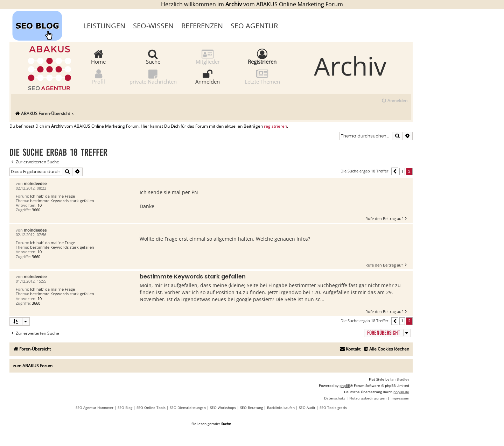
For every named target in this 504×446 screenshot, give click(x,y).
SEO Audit (307, 408)
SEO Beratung (251, 408)
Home (98, 56)
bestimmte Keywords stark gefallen (62, 201)
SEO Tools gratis (333, 408)
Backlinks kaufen (281, 408)
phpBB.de (401, 392)
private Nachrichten (153, 76)
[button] (395, 171)
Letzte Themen (262, 76)
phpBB (345, 385)
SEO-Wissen (153, 26)
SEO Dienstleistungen (188, 408)
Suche (153, 56)
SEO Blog (125, 408)
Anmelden (208, 76)
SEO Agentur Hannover (94, 408)
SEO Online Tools (151, 408)
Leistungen (104, 26)
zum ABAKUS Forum (33, 366)
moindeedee (35, 183)
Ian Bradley (400, 379)
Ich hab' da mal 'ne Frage (52, 196)
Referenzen (202, 26)
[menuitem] (394, 101)
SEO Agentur (254, 26)
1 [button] (402, 171)
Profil (99, 76)
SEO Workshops (223, 408)
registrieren (275, 126)
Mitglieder (208, 56)
